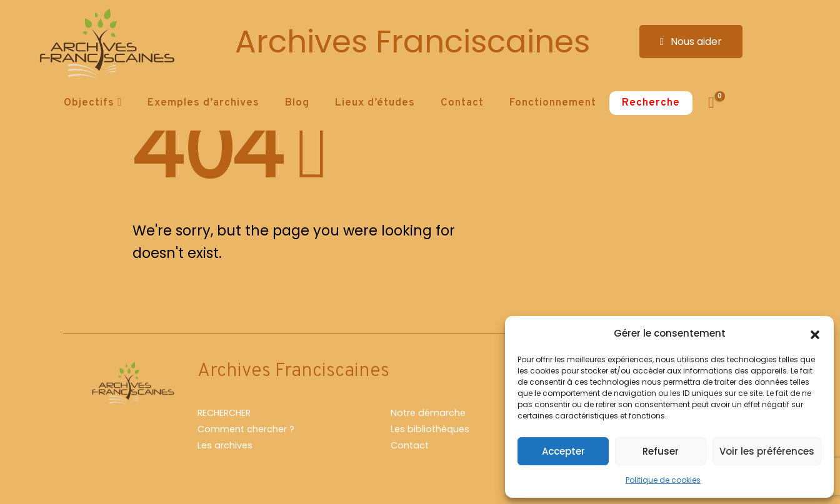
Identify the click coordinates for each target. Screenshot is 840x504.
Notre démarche (428, 413)
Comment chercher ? (246, 429)
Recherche (651, 103)
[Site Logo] (105, 47)
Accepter (563, 451)
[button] (815, 334)
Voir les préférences (767, 451)
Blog (297, 103)
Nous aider (691, 42)
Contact (462, 103)
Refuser (661, 451)
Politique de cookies (663, 480)
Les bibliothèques (430, 429)
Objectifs (89, 103)
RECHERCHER (224, 413)
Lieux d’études (375, 103)
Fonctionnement (553, 103)
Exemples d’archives (203, 103)
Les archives (225, 445)
